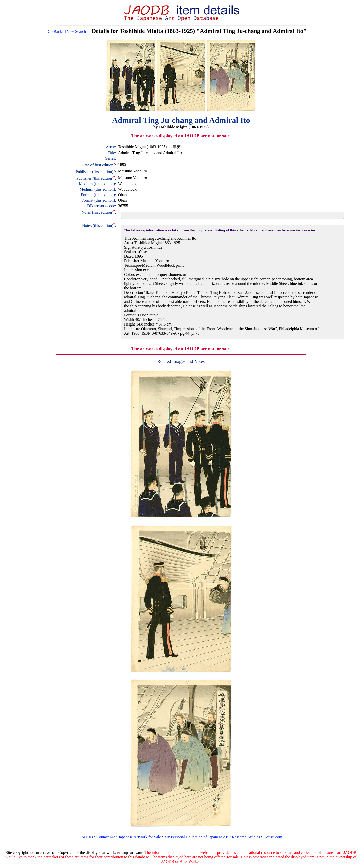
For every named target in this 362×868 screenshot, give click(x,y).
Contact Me (106, 837)
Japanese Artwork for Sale (140, 837)
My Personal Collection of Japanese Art (196, 837)
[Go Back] (55, 32)
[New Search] (76, 32)
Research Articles (246, 837)
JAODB (86, 837)
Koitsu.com (273, 837)
